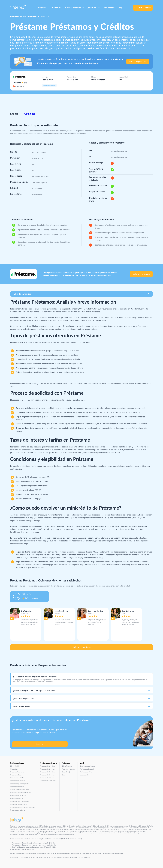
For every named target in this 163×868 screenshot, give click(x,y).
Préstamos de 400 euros (48, 775)
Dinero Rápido (15, 766)
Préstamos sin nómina (17, 787)
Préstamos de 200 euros (48, 769)
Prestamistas (57, 8)
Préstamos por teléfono (18, 810)
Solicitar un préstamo (81, 647)
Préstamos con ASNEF (17, 778)
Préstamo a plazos (16, 775)
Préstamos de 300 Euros (48, 772)
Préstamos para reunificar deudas (21, 793)
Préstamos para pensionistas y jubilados (23, 807)
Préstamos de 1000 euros (48, 781)
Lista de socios (85, 775)
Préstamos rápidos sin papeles (20, 784)
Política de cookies (86, 772)
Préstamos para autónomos (19, 804)
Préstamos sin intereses (17, 781)
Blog (120, 8)
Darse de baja (66, 772)
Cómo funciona (93, 8)
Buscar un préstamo (138, 62)
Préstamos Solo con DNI (18, 795)
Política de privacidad (87, 769)
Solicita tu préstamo (143, 8)
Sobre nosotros (109, 8)
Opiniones (30, 114)
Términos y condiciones (88, 766)
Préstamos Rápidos (18, 16)
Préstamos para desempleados (20, 801)
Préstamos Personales (17, 772)
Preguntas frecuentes (69, 769)
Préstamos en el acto (17, 798)
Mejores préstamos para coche (20, 790)
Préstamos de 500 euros (48, 778)
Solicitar (40, 744)
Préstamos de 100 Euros (48, 766)
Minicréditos (14, 769)
